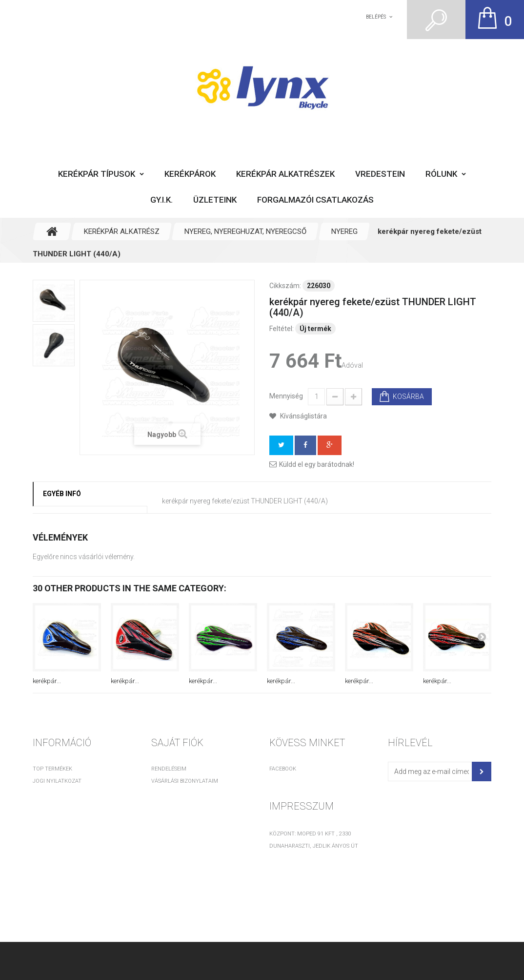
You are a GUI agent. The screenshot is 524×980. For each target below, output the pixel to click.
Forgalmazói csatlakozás (315, 200)
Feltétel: (282, 329)
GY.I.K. (161, 200)
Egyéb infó (62, 494)
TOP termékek (52, 769)
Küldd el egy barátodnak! (317, 464)
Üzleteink (215, 200)
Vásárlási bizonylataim (185, 781)
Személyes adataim (178, 805)
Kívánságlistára (303, 416)
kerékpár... (47, 681)
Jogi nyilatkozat (57, 781)
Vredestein (380, 174)
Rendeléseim (169, 769)
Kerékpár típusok (97, 174)
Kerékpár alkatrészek (285, 174)
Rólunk (441, 174)
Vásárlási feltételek (62, 793)
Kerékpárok (190, 174)
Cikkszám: (285, 286)
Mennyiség (286, 396)
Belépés (376, 17)
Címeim (161, 793)
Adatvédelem (51, 818)
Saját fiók (177, 743)
